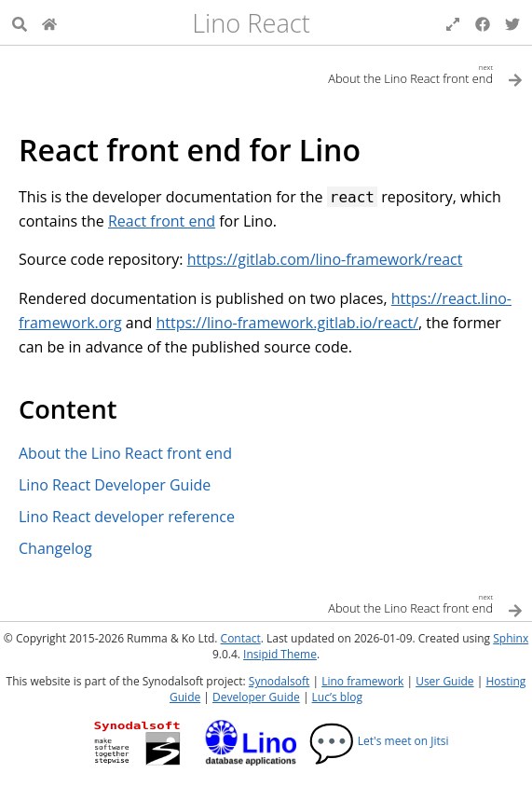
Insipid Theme (280, 654)
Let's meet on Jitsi (379, 741)
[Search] (20, 22)
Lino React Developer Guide (115, 485)
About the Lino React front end (125, 453)
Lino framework (362, 681)
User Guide (444, 681)
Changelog (55, 548)
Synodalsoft (279, 681)
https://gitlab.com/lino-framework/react (325, 259)
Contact (241, 638)
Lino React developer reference (127, 517)
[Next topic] (395, 73)
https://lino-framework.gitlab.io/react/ (287, 323)
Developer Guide (256, 697)
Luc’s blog (337, 697)
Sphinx (511, 638)
